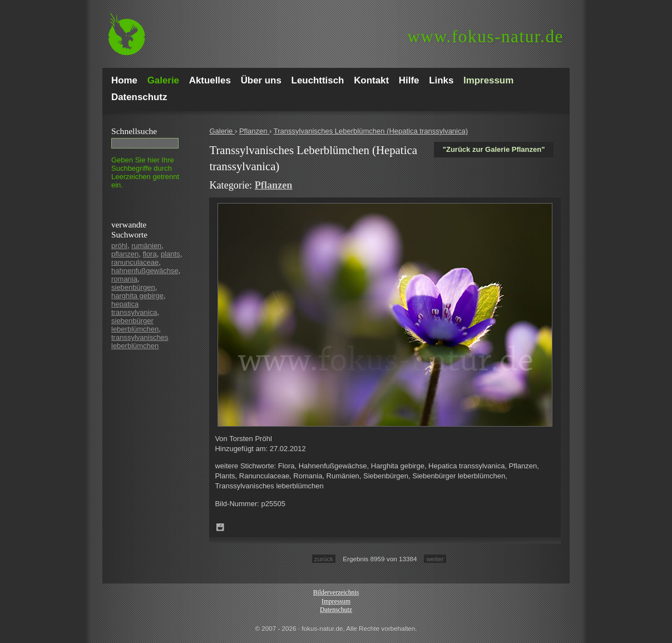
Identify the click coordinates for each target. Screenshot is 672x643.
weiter (435, 559)
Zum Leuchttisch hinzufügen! (220, 527)
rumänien (146, 246)
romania (124, 279)
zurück (324, 559)
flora (149, 254)
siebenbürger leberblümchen (135, 325)
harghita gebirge (137, 296)
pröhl (119, 246)
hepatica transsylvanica (134, 308)
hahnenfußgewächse (145, 271)
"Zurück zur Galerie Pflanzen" (494, 149)
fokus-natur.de (485, 36)
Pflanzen (254, 131)
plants (171, 254)
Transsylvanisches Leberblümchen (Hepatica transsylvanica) (371, 131)
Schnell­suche (134, 131)
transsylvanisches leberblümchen (140, 342)
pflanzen (125, 254)
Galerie (222, 131)
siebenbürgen (133, 287)
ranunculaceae (135, 262)
